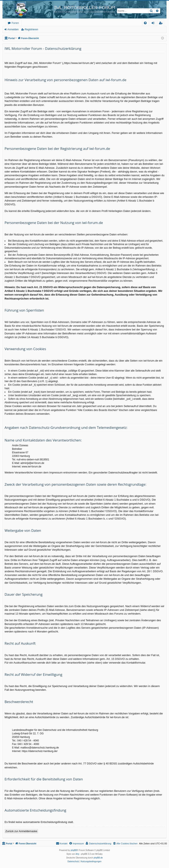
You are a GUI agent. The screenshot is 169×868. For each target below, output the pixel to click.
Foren (15, 23)
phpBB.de (98, 858)
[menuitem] (145, 23)
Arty (77, 854)
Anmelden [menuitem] (154, 24)
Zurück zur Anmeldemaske (21, 831)
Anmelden (13, 29)
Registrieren (31, 29)
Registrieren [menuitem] (162, 24)
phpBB (74, 850)
